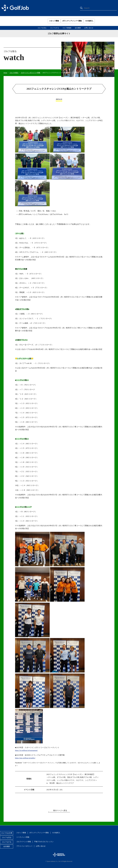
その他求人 (89, 21)
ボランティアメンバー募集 (72, 21)
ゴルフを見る (42, 28)
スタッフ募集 (54, 21)
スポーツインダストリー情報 (30, 73)
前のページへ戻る (60, 810)
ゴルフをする (54, 28)
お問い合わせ (89, 28)
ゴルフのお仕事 (7, 833)
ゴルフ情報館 (67, 28)
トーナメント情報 (23, 837)
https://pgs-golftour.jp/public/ (25, 758)
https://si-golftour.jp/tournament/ (26, 750)
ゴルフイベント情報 (24, 842)
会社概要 (78, 28)
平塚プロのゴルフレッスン (44, 842)
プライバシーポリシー (24, 846)
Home (5, 73)
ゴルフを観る (14, 73)
